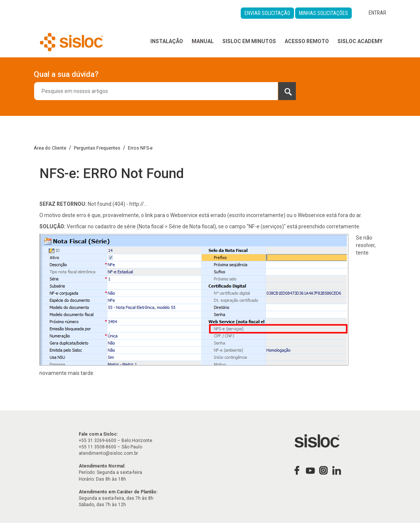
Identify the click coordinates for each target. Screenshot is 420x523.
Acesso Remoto (307, 41)
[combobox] (165, 91)
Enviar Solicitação (267, 13)
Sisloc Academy (360, 41)
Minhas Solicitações (323, 13)
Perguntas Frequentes (97, 148)
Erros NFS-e (140, 148)
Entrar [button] (377, 13)
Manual (203, 41)
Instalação (167, 41)
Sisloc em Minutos (249, 41)
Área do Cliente (50, 148)
